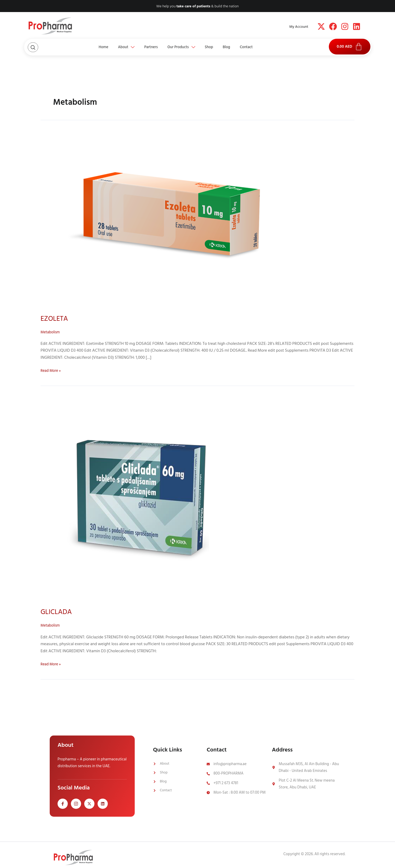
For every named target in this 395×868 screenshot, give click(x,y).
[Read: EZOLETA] (174, 219)
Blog (235, 47)
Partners (147, 47)
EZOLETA (56, 318)
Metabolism (51, 332)
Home (91, 47)
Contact (258, 47)
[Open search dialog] (33, 47)
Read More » (52, 371)
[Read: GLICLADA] (143, 497)
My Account (299, 27)
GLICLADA (58, 612)
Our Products (182, 47)
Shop (213, 47)
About (118, 47)
